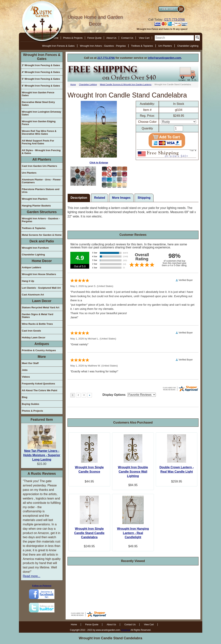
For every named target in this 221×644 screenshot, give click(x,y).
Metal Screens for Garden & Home (42, 235)
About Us (111, 38)
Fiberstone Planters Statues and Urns (41, 191)
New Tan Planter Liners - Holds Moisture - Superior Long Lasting (42, 455)
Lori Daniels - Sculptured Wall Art (41, 288)
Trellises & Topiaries (142, 46)
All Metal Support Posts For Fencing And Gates (38, 142)
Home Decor (42, 261)
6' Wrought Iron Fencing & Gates (41, 86)
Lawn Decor (42, 301)
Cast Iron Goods (31, 331)
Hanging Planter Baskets (36, 206)
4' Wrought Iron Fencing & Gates (41, 72)
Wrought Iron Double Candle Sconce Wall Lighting (133, 472)
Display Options (114, 395)
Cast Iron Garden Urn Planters (40, 166)
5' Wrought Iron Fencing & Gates (41, 79)
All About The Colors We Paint (40, 390)
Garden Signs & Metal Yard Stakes (38, 316)
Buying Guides (31, 404)
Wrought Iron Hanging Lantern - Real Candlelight (133, 533)
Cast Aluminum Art (33, 295)
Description (79, 198)
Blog (25, 397)
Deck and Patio (42, 241)
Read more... (32, 576)
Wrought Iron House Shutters (39, 274)
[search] (174, 38)
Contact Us (127, 38)
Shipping (144, 198)
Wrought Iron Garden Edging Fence (39, 123)
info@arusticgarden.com (164, 58)
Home (73, 84)
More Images (121, 198)
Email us (126, 630)
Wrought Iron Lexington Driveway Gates (42, 113)
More (42, 357)
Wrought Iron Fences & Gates (58, 46)
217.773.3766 (106, 58)
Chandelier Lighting (188, 46)
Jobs (25, 370)
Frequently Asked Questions (39, 384)
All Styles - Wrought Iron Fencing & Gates (41, 152)
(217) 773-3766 (174, 20)
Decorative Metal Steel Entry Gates (38, 104)
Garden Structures (42, 212)
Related (100, 198)
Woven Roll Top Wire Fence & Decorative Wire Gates (39, 132)
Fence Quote (94, 38)
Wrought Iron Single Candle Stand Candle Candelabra (89, 533)
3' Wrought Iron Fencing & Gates (41, 65)
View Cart (144, 38)
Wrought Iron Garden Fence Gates (38, 94)
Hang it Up (28, 281)
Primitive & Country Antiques (39, 350)
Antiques (42, 344)
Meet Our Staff (30, 363)
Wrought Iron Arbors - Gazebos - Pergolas (103, 46)
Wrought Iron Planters (35, 199)
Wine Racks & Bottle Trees (37, 324)
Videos (26, 377)
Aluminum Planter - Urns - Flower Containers (41, 181)
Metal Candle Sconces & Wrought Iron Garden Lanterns (126, 84)
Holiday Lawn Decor (34, 337)
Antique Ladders (32, 267)
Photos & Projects (73, 38)
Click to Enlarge (99, 133)
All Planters (42, 159)
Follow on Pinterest (42, 586)
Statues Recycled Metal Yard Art (41, 307)
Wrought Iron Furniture (35, 248)
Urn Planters (165, 46)
